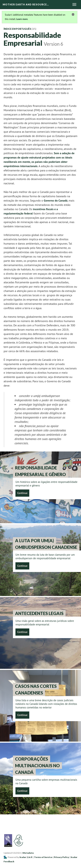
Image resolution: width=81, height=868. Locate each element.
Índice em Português (17, 29)
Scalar (23, 857)
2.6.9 (30, 857)
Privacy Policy (62, 857)
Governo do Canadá (56, 200)
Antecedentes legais (39, 613)
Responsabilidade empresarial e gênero (40, 471)
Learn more (22, 19)
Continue (22, 493)
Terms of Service (43, 857)
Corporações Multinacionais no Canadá (37, 766)
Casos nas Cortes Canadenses (36, 689)
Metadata (28, 853)
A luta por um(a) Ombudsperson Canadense (46, 544)
